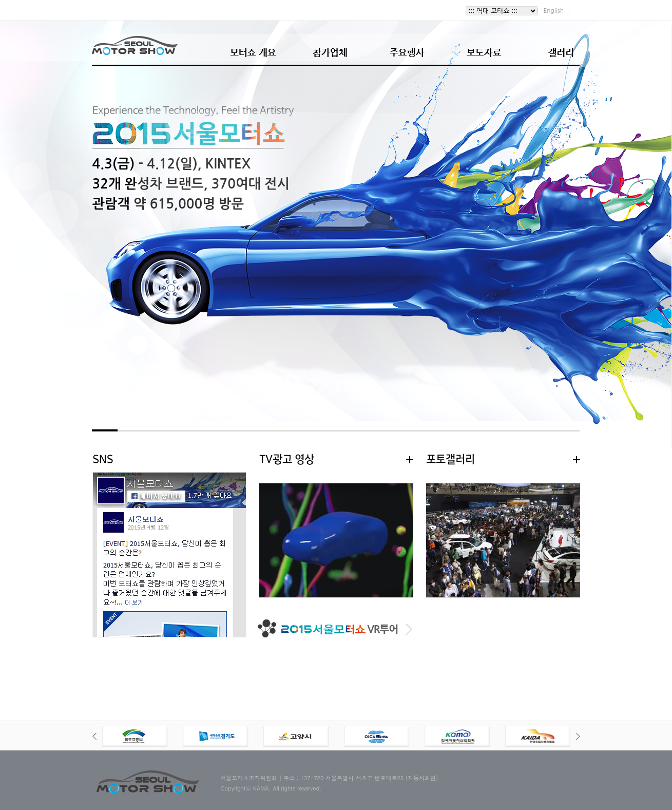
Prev (94, 736)
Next (578, 736)
